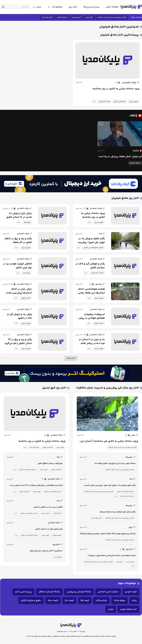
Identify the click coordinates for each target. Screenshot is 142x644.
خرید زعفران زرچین (128, 609)
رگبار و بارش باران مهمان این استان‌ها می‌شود (117, 512)
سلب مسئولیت (62, 632)
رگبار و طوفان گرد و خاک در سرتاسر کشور (90, 266)
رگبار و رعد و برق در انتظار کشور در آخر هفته (18, 241)
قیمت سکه (53, 600)
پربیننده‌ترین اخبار (23, 592)
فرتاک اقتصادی (131, 83)
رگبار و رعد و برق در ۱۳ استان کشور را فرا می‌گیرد (18, 342)
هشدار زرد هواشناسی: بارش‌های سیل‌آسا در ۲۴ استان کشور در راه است (37, 486)
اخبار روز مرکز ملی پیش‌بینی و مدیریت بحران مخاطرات (107, 388)
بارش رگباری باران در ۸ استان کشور (49, 529)
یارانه (134, 600)
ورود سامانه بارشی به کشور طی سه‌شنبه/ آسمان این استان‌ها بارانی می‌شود (109, 441)
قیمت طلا (85, 600)
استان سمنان (45, 513)
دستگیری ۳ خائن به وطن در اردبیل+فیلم (46, 551)
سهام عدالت (120, 600)
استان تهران (26, 298)
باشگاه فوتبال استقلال (49, 592)
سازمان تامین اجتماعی (108, 592)
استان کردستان (97, 273)
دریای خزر (27, 273)
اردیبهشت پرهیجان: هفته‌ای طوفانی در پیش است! (92, 316)
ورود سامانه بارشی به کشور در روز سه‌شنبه (116, 89)
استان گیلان (99, 323)
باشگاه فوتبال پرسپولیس (79, 592)
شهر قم (27, 222)
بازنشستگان (101, 600)
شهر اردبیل (89, 17)
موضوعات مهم (127, 583)
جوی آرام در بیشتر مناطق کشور (50, 463)
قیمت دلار (69, 600)
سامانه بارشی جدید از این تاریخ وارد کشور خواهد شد (115, 463)
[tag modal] (94, 102)
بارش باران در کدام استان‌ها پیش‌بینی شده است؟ (19, 291)
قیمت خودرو (131, 592)
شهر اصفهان (57, 535)
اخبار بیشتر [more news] (71, 358)
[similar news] (118, 83)
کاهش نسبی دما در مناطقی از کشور (48, 507)
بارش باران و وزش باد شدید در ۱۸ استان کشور (19, 215)
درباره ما (83, 632)
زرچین (111, 609)
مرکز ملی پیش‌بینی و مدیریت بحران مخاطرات (112, 17)
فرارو (135, 435)
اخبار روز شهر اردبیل (54, 388)
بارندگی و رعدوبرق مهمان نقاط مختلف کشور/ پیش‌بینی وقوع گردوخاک (108, 534)
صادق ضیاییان (135, 163)
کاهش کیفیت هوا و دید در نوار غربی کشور (17, 266)
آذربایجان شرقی (62, 17)
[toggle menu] (55, 7)
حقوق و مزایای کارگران (31, 600)
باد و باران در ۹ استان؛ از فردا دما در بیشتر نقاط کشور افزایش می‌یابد (92, 342)
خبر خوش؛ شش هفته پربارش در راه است (120, 157)
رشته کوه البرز (104, 102)
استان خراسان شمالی (127, 496)
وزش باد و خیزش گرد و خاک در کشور (20, 316)
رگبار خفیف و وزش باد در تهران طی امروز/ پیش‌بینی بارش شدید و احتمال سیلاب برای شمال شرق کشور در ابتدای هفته (90, 241)
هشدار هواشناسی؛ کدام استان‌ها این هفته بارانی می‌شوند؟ (92, 291)
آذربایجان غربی (76, 17)
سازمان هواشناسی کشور (93, 248)
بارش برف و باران (47, 17)
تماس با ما (73, 632)
